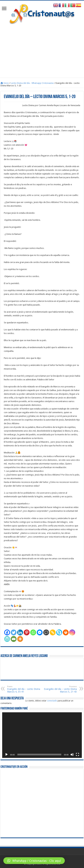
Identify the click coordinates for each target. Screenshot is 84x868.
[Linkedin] (20, 632)
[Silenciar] (72, 755)
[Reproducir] (7, 755)
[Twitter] (14, 632)
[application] (42, 735)
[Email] (14, 639)
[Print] (66, 632)
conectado (52, 701)
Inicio (5, 83)
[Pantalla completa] (77, 755)
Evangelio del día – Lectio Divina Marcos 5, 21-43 (60, 689)
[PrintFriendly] (7, 639)
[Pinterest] (27, 632)
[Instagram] (72, 632)
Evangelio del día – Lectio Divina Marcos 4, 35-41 (24, 689)
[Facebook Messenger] (40, 632)
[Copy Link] (53, 632)
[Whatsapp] (33, 632)
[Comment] (46, 632)
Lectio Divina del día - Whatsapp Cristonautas (32, 83)
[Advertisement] (42, 49)
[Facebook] (7, 632)
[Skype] (59, 632)
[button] (34, 861)
